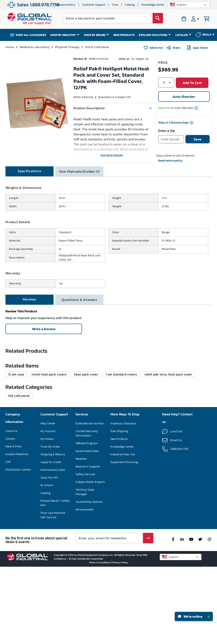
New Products (119, 516)
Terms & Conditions (100, 640)
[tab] (30, 176)
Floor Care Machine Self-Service (53, 592)
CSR (8, 539)
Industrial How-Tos (123, 531)
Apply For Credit (51, 539)
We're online (194, 616)
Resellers (81, 536)
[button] (189, 5)
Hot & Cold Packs (97, 47)
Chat (115, 5)
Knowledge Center (153, 5)
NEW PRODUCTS (124, 35)
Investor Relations (17, 531)
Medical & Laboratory (35, 47)
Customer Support (94, 5)
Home (10, 47)
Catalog (130, 5)
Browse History (66, 5)
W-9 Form (47, 562)
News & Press (13, 524)
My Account (48, 508)
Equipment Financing (124, 539)
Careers (10, 516)
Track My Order (50, 524)
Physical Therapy (67, 47)
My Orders (47, 516)
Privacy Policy (120, 640)
